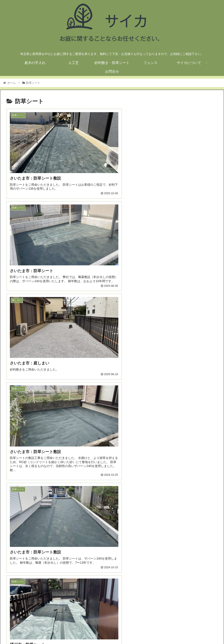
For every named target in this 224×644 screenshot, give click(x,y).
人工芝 (119, 630)
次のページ (112, 583)
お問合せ (212, 630)
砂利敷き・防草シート (143, 630)
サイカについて (191, 630)
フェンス (169, 630)
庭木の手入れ (100, 630)
